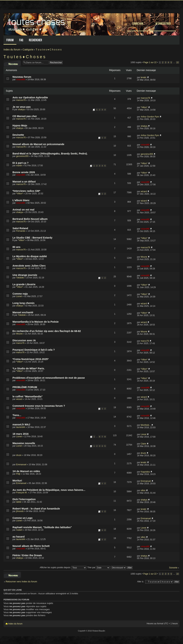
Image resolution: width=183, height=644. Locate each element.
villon (143, 490)
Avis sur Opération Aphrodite (30, 97)
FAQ (21, 40)
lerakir (143, 77)
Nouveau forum (22, 77)
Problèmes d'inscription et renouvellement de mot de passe (49, 378)
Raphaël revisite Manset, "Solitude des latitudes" (42, 527)
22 (178, 62)
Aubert (19, 530)
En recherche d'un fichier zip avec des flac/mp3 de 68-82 (47, 331)
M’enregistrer (163, 24)
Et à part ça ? (20, 163)
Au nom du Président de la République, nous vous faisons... (49, 490)
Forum (10, 40)
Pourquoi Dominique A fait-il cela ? (34, 350)
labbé (19, 502)
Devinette (18, 135)
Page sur (150, 62)
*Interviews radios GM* (26, 191)
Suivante (173, 568)
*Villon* (144, 107)
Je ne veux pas (22, 107)
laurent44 (21, 427)
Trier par (99, 567)
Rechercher (35, 40)
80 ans (16, 247)
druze (19, 455)
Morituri (17, 481)
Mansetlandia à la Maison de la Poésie (36, 322)
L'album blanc (21, 200)
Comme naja (20, 294)
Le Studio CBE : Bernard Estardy (32, 238)
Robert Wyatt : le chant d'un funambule (36, 509)
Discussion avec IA (24, 340)
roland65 (21, 80)
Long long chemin (23, 303)
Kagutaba (145, 472)
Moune (144, 257)
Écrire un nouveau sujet (12, 63)
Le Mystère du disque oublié (30, 256)
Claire (143, 444)
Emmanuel (21, 465)
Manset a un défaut (24, 182)
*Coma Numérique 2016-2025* (31, 359)
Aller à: (140, 582)
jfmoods (20, 511)
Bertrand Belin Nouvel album (30, 219)
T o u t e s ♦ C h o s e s (49, 50)
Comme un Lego (23, 518)
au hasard (19, 537)
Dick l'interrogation (24, 499)
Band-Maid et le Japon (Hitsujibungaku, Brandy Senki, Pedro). (50, 154)
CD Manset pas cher (25, 116)
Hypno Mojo (20, 126)
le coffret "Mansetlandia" (28, 396)
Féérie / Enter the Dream (27, 555)
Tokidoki (20, 278)
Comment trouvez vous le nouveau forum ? (39, 406)
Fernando (21, 231)
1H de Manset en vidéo (26, 471)
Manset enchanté (23, 312)
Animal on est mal (23, 210)
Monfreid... (146, 425)
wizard (144, 191)
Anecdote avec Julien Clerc (29, 266)
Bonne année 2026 (24, 172)
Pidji (18, 474)
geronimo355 (22, 156)
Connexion (138, 24)
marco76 (20, 343)
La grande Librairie (24, 284)
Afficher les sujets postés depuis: (63, 567)
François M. (22, 493)
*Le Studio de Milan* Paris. (29, 368)
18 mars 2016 (20, 434)
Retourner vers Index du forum (21, 582)
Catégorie (28, 50)
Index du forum (12, 50)
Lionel (19, 296)
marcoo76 (21, 100)
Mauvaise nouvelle (24, 443)
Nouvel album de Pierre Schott (31, 546)
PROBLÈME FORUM (25, 387)
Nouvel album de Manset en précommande (38, 144)
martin (19, 166)
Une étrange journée (25, 275)
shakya (21, 109)
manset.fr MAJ (21, 425)
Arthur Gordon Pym (150, 117)
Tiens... (17, 415)
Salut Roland (20, 228)
